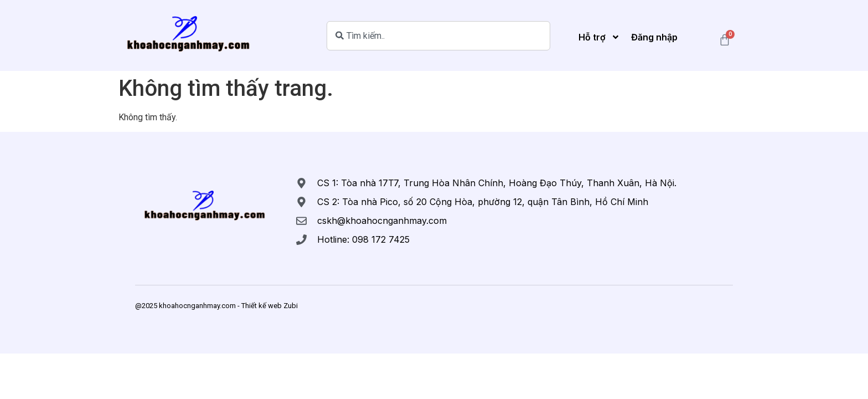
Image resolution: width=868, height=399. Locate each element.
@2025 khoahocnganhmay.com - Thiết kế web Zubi (216, 306)
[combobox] (438, 36)
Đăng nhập (654, 37)
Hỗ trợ (599, 37)
